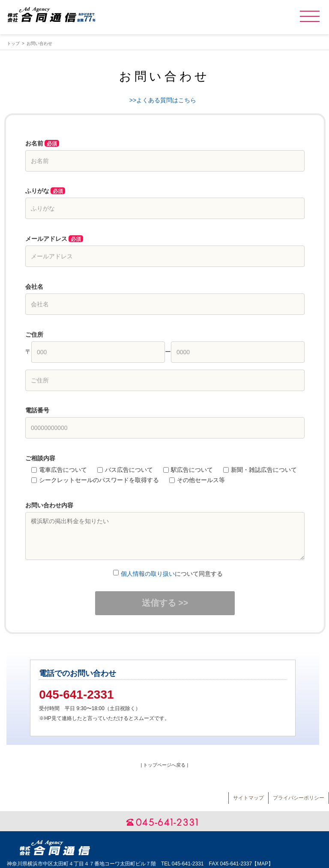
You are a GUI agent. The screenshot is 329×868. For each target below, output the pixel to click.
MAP (263, 864)
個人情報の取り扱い (148, 574)
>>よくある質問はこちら (163, 100)
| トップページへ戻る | (165, 765)
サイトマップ (248, 798)
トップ (13, 43)
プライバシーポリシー (299, 798)
